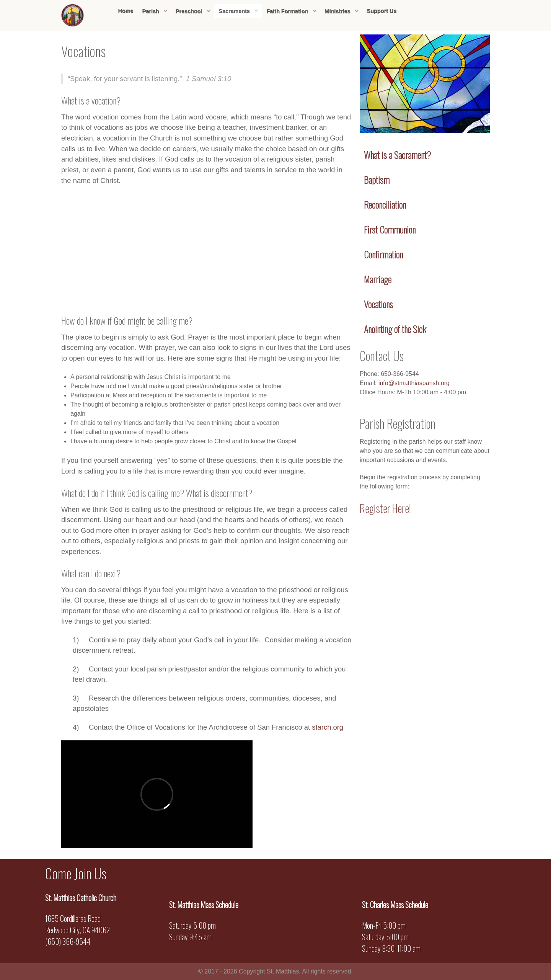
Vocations (378, 304)
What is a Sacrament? (397, 155)
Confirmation (383, 254)
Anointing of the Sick (395, 329)
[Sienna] (73, 14)
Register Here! (385, 508)
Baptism (377, 180)
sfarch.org (328, 727)
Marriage (378, 279)
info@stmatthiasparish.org (414, 383)
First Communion (390, 229)
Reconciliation (385, 204)
